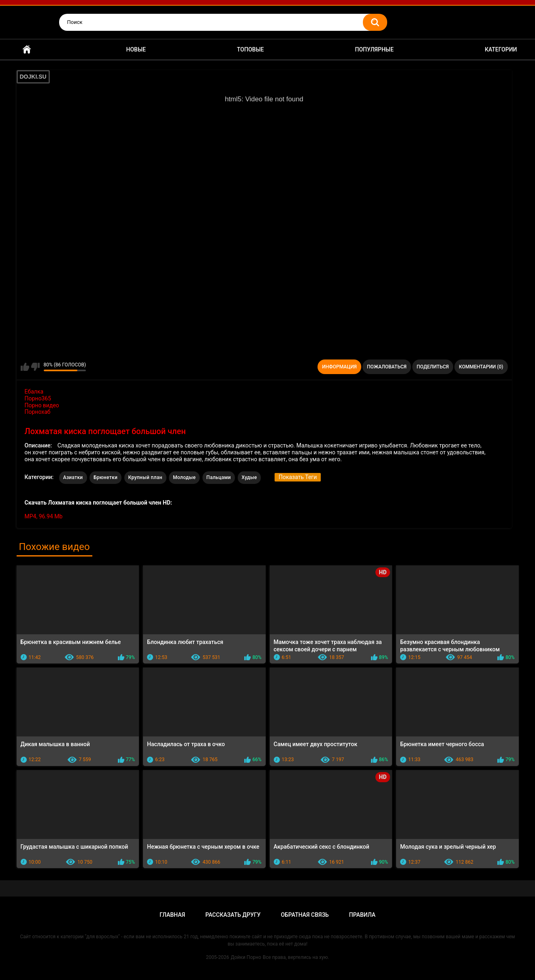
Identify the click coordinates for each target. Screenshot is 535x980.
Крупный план (145, 477)
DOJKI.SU (33, 77)
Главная (27, 50)
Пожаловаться (387, 367)
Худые (249, 477)
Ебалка (34, 392)
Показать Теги (298, 477)
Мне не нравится (35, 367)
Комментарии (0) (481, 367)
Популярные (374, 49)
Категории (501, 49)
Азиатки (73, 477)
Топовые (250, 49)
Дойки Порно (246, 957)
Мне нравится (25, 367)
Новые (136, 49)
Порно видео (42, 405)
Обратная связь (305, 915)
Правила (362, 915)
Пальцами (219, 477)
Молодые (184, 477)
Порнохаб (38, 412)
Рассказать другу (233, 915)
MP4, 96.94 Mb (44, 516)
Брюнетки (106, 477)
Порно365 (38, 398)
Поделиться (433, 367)
